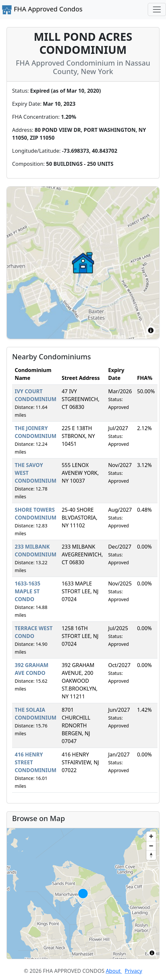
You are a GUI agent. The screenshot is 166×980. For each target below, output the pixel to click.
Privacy (133, 971)
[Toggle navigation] (157, 9)
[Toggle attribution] (152, 953)
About (114, 971)
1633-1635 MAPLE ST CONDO (27, 591)
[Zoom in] (151, 836)
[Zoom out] (151, 846)
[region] (83, 894)
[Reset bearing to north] (151, 855)
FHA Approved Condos (42, 10)
